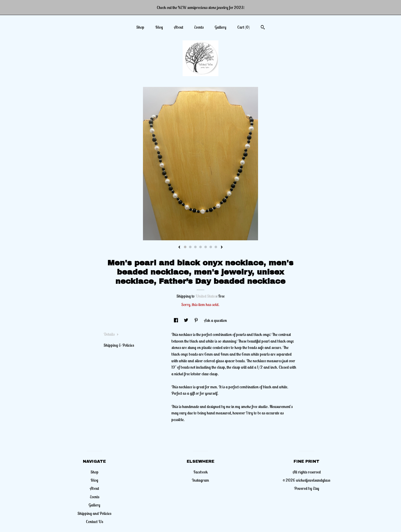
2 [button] (190, 247)
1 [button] (185, 247)
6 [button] (211, 247)
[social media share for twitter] (186, 320)
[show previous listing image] (179, 247)
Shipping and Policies (94, 513)
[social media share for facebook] (176, 320)
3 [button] (195, 247)
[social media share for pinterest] (197, 320)
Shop (140, 27)
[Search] (263, 28)
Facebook (201, 472)
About (179, 27)
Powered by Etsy (307, 488)
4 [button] (201, 247)
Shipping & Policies (119, 345)
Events (199, 27)
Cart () (244, 27)
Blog (159, 27)
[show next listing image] (222, 247)
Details (111, 334)
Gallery (220, 27)
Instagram (200, 480)
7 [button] (216, 247)
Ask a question (215, 320)
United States (206, 296)
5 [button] (206, 247)
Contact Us (94, 522)
